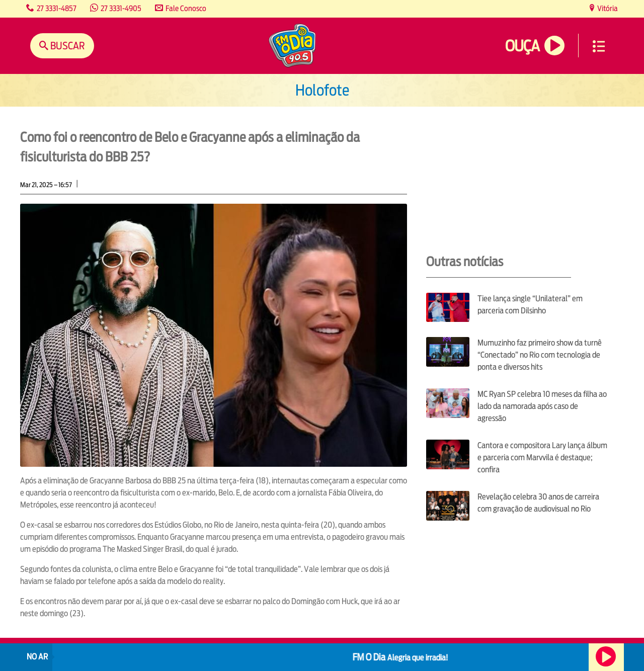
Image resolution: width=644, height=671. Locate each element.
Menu (599, 46)
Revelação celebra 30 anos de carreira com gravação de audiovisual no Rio (538, 503)
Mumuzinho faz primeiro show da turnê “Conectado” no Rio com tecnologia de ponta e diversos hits (540, 355)
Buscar (67, 46)
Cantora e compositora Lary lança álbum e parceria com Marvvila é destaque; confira (542, 457)
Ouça (522, 46)
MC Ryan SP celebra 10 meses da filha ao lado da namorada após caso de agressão (542, 406)
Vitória (607, 8)
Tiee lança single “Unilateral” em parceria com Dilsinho (530, 305)
